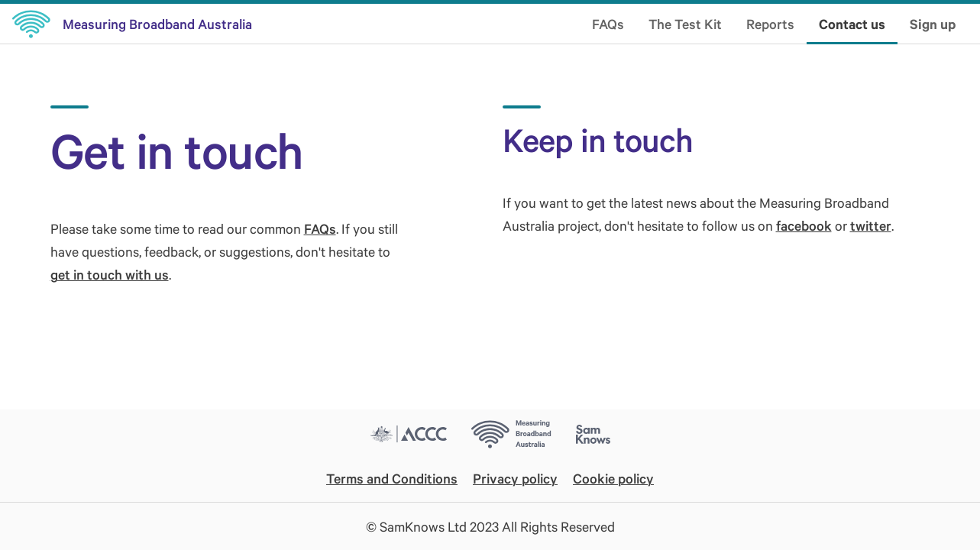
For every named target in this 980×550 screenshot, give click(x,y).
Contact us (852, 24)
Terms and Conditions (392, 478)
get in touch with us (110, 274)
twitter (871, 225)
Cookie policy (613, 478)
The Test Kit (685, 24)
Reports (770, 24)
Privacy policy (515, 478)
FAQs (608, 24)
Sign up (933, 24)
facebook (804, 225)
